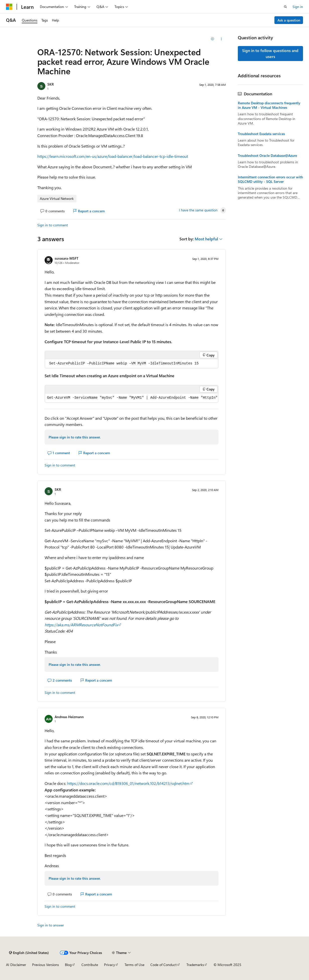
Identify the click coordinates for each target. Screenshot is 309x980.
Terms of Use (134, 965)
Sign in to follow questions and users (270, 53)
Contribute (90, 965)
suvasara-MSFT (67, 258)
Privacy (110, 965)
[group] (132, 398)
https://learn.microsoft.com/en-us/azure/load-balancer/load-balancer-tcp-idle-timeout (113, 156)
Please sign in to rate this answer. (75, 437)
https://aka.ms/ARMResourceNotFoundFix (81, 625)
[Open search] (285, 7)
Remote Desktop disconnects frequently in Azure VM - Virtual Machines (269, 105)
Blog (68, 965)
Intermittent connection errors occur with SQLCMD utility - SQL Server (270, 179)
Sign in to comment (53, 225)
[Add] (212, 39)
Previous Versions (45, 965)
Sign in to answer (51, 925)
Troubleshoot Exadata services (261, 134)
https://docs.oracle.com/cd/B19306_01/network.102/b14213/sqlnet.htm (128, 783)
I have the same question (198, 210)
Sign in (298, 7)
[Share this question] (221, 39)
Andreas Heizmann (69, 717)
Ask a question (289, 20)
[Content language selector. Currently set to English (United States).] (29, 953)
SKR (51, 84)
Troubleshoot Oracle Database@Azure (267, 156)
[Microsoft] (9, 7)
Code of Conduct (164, 965)
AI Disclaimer (16, 965)
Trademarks (195, 965)
